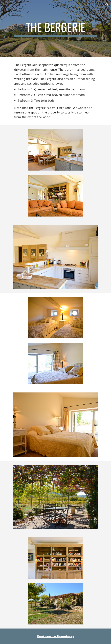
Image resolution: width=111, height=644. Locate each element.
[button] (4, 5)
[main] (55, 29)
